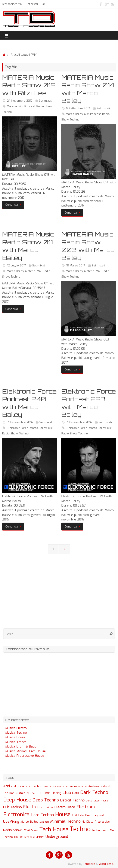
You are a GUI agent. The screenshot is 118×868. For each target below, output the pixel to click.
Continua (14, 205)
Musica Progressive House (25, 756)
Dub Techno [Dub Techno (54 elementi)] (13, 807)
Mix (21, 106)
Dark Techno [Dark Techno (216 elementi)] (94, 792)
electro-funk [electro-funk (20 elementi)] (46, 808)
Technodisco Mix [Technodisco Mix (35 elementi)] (103, 830)
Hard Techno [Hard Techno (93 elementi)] (42, 815)
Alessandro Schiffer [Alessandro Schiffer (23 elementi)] (75, 786)
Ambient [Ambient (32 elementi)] (94, 786)
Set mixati (32, 4)
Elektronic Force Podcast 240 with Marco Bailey (29, 403)
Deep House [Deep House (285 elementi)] (17, 800)
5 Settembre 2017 (78, 108)
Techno (7, 112)
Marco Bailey (74, 114)
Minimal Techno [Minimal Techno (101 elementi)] (65, 821)
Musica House (15, 737)
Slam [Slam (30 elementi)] (35, 830)
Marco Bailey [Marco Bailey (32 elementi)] (29, 822)
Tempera (89, 864)
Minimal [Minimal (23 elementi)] (44, 822)
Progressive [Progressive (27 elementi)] (102, 822)
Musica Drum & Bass (21, 747)
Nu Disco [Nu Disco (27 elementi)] (88, 822)
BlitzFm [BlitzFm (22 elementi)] (31, 793)
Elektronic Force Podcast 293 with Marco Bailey (89, 403)
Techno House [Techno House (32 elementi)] (13, 837)
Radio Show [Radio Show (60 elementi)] (12, 830)
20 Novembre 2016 (20, 422)
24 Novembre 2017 (20, 101)
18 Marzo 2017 (76, 265)
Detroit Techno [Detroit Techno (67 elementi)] (72, 800)
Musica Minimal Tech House (26, 751)
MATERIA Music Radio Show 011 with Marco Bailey (28, 246)
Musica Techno (16, 733)
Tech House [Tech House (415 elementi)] (54, 829)
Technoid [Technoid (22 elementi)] (29, 837)
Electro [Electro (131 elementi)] (30, 807)
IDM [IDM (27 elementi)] (74, 815)
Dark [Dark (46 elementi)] (76, 793)
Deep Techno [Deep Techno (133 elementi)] (46, 800)
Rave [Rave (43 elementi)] (26, 830)
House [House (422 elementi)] (63, 814)
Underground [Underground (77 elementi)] (57, 837)
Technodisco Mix (12, 4)
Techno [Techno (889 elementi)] (80, 829)
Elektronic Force (18, 428)
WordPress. (106, 864)
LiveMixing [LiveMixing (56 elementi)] (11, 821)
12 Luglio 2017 (16, 265)
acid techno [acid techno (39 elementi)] (34, 786)
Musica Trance (16, 742)
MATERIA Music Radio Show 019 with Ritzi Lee (29, 85)
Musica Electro (16, 728)
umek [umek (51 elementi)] (40, 837)
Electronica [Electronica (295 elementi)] (16, 814)
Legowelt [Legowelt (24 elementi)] (99, 815)
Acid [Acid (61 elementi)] (7, 786)
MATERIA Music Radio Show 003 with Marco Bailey (88, 246)
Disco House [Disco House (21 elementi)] (101, 801)
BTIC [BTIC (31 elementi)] (40, 793)
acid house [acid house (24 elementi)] (18, 786)
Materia (12, 106)
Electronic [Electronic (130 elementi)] (86, 807)
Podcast (30, 106)
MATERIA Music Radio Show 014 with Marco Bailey (88, 89)
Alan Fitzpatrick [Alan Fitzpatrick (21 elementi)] (53, 787)
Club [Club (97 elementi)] (67, 793)
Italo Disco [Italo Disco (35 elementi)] (85, 815)
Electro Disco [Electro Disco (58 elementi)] (65, 807)
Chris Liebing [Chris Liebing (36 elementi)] (52, 793)
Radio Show (44, 106)
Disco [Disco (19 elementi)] (89, 801)
